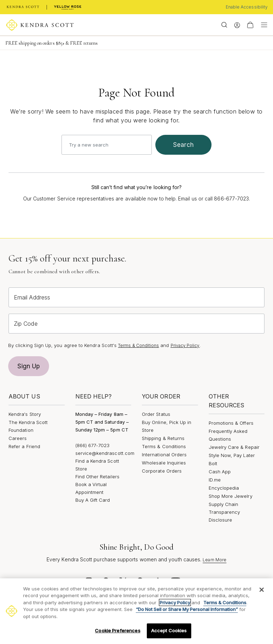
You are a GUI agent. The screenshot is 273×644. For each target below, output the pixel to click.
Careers (18, 438)
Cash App (220, 472)
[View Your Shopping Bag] (250, 25)
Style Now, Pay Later (232, 455)
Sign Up (29, 366)
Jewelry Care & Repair (234, 447)
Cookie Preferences (117, 631)
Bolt (213, 463)
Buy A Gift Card (93, 500)
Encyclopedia (224, 488)
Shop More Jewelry (231, 496)
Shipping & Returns (163, 438)
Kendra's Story (25, 414)
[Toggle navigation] (262, 25)
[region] (136, 611)
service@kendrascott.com (105, 453)
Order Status (156, 414)
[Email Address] (136, 297)
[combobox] (107, 145)
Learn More (215, 560)
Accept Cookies (169, 631)
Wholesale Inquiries (164, 463)
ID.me (215, 480)
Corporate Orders (162, 471)
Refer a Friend (24, 446)
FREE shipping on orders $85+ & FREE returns (52, 43)
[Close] (262, 590)
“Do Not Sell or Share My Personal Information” (187, 609)
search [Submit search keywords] (183, 145)
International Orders (164, 455)
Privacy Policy (185, 345)
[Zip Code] (136, 324)
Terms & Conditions (138, 345)
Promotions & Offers (231, 423)
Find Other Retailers (97, 477)
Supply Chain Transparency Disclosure (224, 512)
